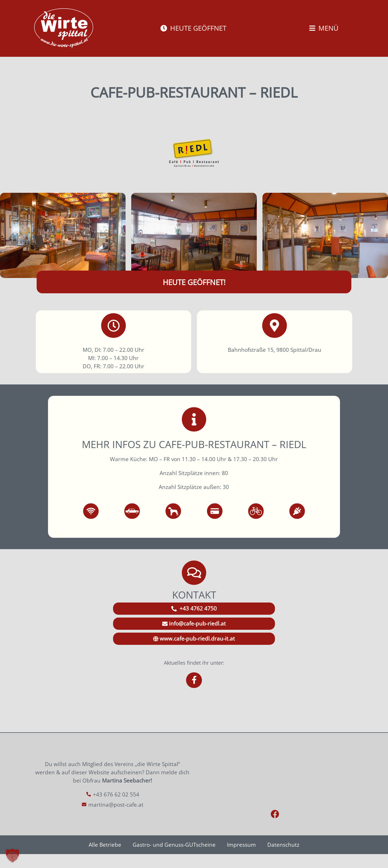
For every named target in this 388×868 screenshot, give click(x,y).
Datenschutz (283, 858)
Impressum (241, 858)
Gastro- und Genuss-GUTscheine (174, 858)
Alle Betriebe (105, 858)
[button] (12, 856)
